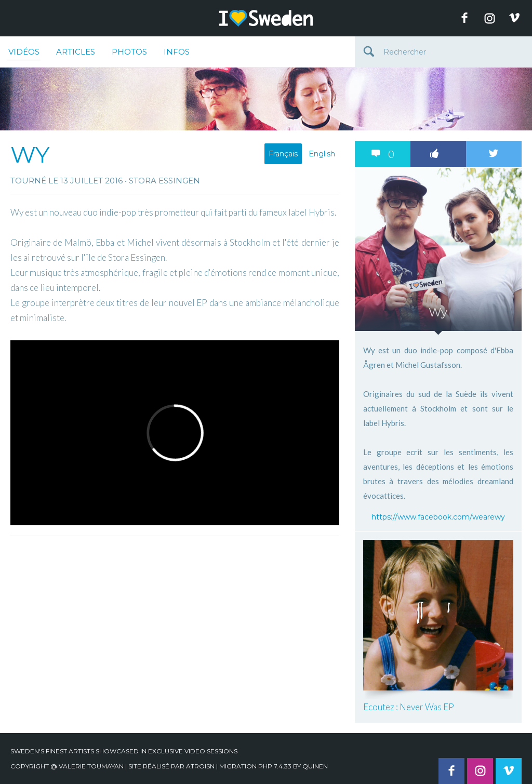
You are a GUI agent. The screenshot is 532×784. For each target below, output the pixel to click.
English (322, 154)
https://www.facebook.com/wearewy (438, 517)
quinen (315, 766)
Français (283, 154)
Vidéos (24, 54)
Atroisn (200, 766)
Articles (76, 52)
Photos (129, 52)
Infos (177, 52)
